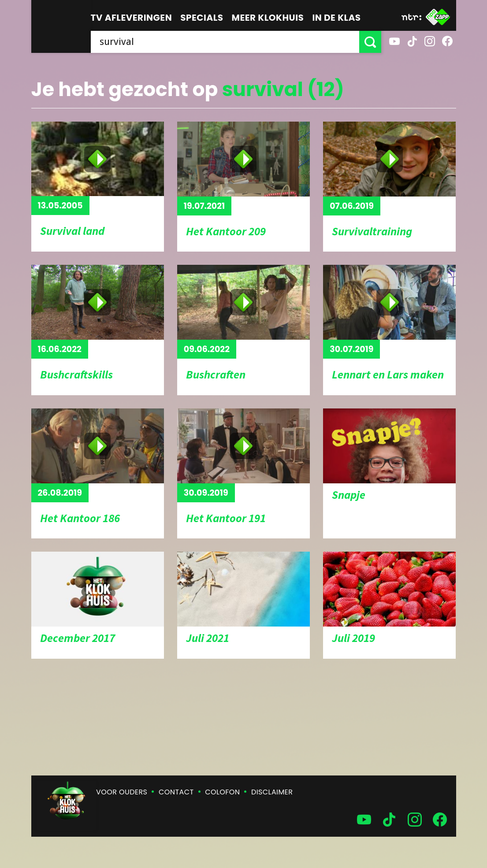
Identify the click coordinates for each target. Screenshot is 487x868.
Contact (176, 792)
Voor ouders (122, 792)
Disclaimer (272, 792)
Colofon (222, 792)
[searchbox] (225, 42)
